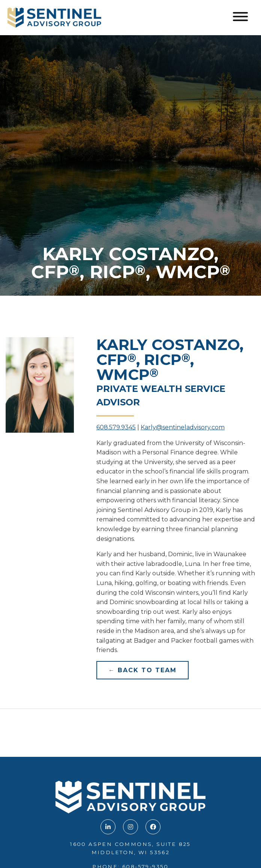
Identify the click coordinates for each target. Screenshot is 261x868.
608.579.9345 (116, 427)
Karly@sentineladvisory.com (183, 427)
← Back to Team (142, 670)
